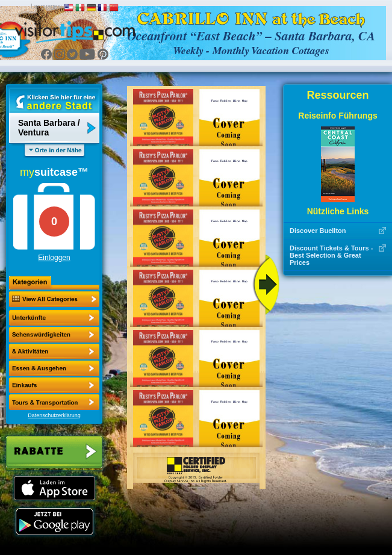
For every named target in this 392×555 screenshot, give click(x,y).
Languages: (46, 6)
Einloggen (54, 258)
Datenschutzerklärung (54, 415)
